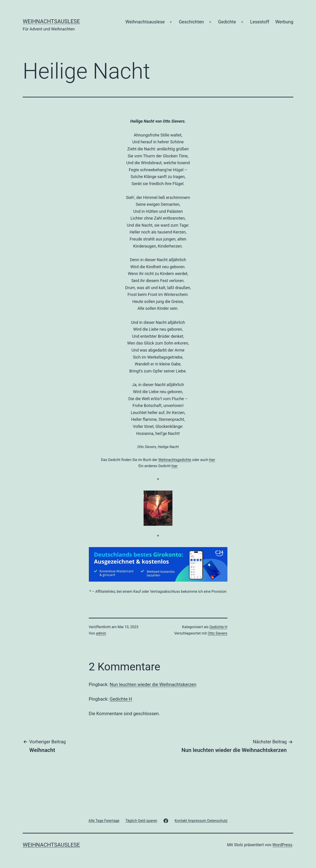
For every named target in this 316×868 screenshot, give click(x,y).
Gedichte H (218, 627)
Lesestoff (260, 22)
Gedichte (227, 22)
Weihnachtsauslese (51, 21)
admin (101, 633)
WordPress (282, 845)
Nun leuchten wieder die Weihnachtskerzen (153, 684)
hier (212, 460)
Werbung (284, 22)
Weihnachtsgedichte (175, 460)
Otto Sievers (218, 633)
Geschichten (191, 22)
